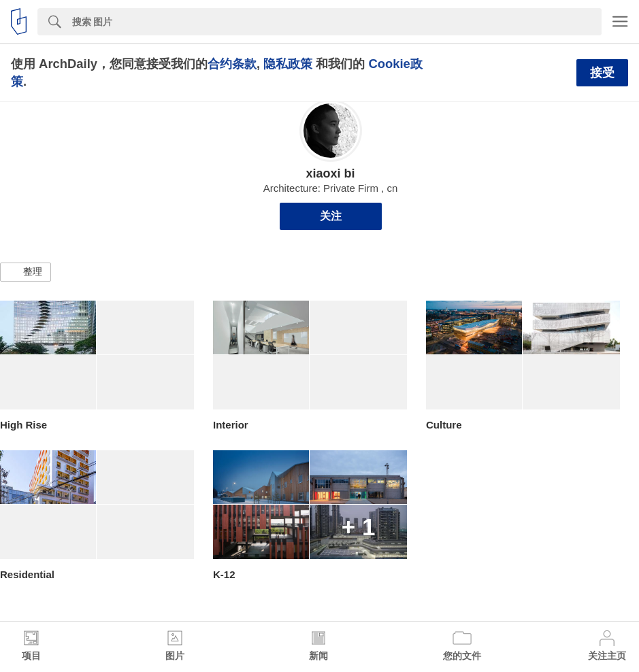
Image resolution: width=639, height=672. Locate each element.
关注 (331, 216)
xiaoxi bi (330, 173)
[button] (26, 272)
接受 (602, 73)
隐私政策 (288, 64)
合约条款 (232, 64)
